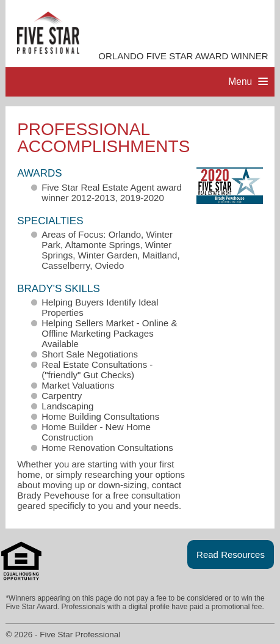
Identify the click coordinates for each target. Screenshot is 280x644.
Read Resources (231, 554)
